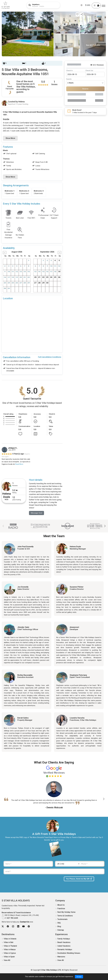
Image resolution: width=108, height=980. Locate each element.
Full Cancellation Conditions (50, 357)
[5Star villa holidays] (6, 5)
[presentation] (21, 881)
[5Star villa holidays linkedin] (18, 927)
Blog (59, 927)
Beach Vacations (64, 942)
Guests (69, 79)
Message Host (37, 513)
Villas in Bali (8, 942)
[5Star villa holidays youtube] (23, 927)
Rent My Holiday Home (66, 912)
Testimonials (62, 919)
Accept (79, 977)
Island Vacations (64, 946)
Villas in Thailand (10, 946)
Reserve (85, 89)
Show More (10, 138)
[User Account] (96, 5)
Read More (19, 464)
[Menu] (104, 6)
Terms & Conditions (65, 916)
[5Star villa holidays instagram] (13, 927)
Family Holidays (64, 939)
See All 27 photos (93, 45)
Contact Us (25, 922)
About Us (61, 905)
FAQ (59, 923)
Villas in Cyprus (10, 953)
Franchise (61, 909)
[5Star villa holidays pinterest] (29, 927)
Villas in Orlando (10, 939)
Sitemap (61, 930)
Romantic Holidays (65, 950)
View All (7, 960)
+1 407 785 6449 (11, 918)
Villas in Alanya (10, 950)
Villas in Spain (9, 957)
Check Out (89, 71)
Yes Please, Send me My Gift (79, 879)
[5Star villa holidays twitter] (3, 927)
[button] (105, 526)
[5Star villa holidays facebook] (8, 927)
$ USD (88, 5)
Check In (69, 71)
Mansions (61, 957)
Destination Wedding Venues (69, 953)
